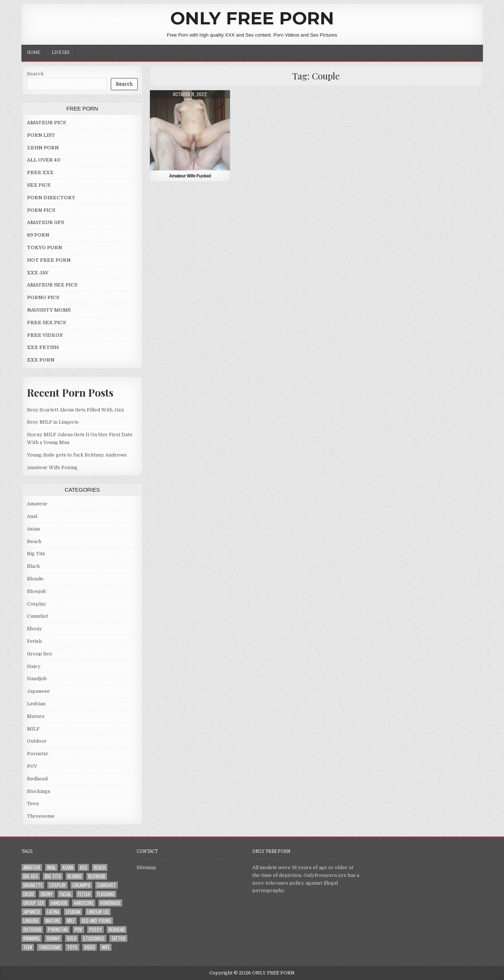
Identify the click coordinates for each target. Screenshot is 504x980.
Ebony (35, 629)
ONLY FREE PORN (252, 18)
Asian (33, 529)
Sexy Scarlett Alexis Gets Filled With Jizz (76, 410)
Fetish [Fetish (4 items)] (84, 894)
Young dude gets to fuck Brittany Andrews (77, 455)
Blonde (35, 579)
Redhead (37, 779)
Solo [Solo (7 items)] (72, 938)
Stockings (39, 791)
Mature (36, 716)
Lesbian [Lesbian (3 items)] (73, 912)
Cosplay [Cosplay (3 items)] (57, 885)
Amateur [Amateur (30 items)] (32, 867)
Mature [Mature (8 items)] (53, 921)
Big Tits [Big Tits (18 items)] (53, 876)
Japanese (38, 691)
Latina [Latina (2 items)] (53, 912)
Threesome (41, 816)
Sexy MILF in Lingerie (53, 422)
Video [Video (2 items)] (90, 947)
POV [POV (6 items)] (78, 930)
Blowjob (37, 591)
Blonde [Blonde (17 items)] (75, 876)
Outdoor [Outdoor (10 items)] (32, 930)
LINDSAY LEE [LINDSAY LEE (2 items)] (98, 912)
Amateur (37, 504)
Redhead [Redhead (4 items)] (117, 930)
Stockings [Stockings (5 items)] (94, 938)
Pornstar (38, 754)
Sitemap (146, 867)
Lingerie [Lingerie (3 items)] (31, 921)
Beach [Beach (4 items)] (100, 867)
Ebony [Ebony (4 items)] (47, 894)
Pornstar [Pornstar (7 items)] (58, 930)
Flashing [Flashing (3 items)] (106, 894)
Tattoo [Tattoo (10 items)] (118, 938)
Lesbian (36, 704)
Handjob (37, 679)
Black (33, 566)
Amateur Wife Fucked (190, 176)
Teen (33, 803)
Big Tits (36, 554)
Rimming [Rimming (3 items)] (32, 938)
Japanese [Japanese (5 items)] (32, 912)
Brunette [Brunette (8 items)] (33, 885)
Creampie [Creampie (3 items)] (81, 885)
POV (32, 766)
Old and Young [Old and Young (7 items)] (96, 921)
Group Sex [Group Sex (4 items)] (34, 903)
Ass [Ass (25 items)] (83, 867)
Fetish (34, 641)
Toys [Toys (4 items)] (72, 947)
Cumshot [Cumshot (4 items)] (107, 885)
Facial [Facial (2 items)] (65, 894)
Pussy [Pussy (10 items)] (95, 930)
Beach (34, 541)
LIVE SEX (61, 52)
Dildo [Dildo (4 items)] (29, 894)
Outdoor (37, 741)
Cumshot (37, 616)
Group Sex (39, 654)
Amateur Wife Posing (52, 467)
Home (33, 52)
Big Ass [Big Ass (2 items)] (31, 876)
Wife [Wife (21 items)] (106, 947)
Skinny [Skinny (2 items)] (53, 938)
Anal (32, 516)
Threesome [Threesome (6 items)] (50, 947)
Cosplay (37, 604)
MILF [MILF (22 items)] (71, 921)
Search (35, 74)
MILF (33, 729)
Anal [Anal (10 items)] (51, 867)
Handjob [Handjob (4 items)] (59, 903)
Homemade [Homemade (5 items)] (110, 903)
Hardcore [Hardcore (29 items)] (84, 903)
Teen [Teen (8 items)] (28, 947)
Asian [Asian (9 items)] (68, 867)
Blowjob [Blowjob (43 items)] (97, 876)
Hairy (34, 666)
